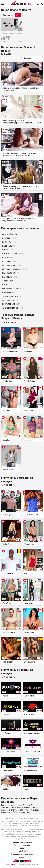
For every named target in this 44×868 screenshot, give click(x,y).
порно (14, 864)
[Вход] (42, 4)
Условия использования (22, 842)
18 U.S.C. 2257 (22, 851)
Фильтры (33, 58)
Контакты (22, 857)
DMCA (22, 848)
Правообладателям (22, 845)
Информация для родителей (22, 854)
